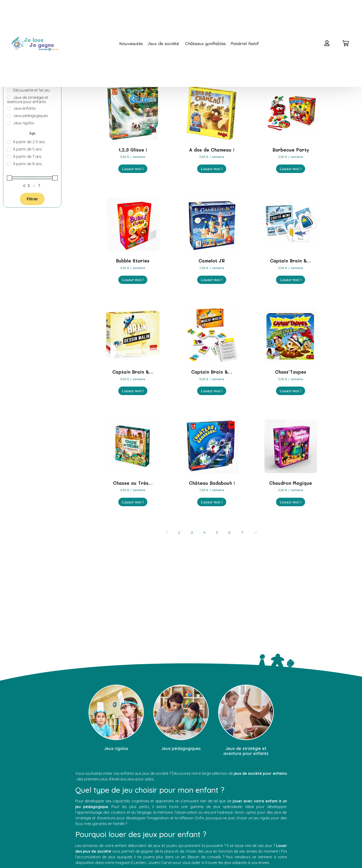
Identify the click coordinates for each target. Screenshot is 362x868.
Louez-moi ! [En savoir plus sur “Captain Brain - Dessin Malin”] (133, 391)
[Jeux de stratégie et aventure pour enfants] (9, 97)
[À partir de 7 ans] (9, 157)
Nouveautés (131, 43)
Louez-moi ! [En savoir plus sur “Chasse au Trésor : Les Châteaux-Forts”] (133, 502)
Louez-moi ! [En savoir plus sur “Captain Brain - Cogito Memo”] (291, 280)
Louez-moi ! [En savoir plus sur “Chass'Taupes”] (291, 391)
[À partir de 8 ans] (9, 164)
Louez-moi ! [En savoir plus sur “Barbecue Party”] (291, 169)
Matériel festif (245, 43)
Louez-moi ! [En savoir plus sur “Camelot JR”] (212, 280)
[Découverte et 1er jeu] (9, 90)
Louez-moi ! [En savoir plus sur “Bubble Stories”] (133, 280)
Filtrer (32, 199)
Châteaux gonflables (205, 43)
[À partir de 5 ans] (9, 149)
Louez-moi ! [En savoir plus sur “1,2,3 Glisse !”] (133, 169)
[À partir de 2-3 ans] (9, 142)
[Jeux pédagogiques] (9, 116)
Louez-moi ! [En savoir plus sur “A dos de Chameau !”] (212, 169)
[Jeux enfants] (9, 109)
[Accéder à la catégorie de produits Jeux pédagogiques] (181, 719)
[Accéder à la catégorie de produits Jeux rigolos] (116, 719)
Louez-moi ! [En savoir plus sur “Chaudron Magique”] (291, 502)
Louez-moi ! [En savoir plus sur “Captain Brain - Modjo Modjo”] (212, 391)
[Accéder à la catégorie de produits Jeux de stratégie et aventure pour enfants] (246, 721)
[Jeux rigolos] (9, 123)
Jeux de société (164, 43)
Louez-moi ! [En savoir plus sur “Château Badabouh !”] (212, 502)
